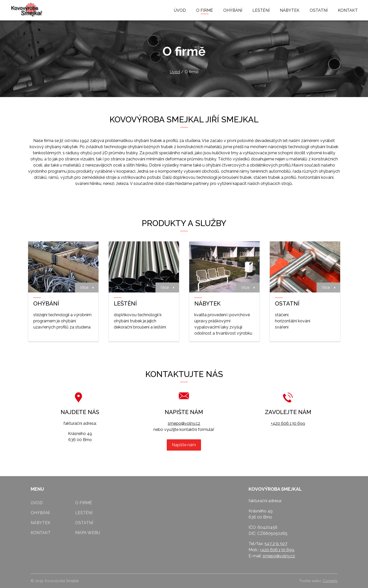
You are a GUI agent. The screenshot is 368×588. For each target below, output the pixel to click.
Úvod (180, 10)
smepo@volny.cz (184, 423)
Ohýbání (233, 10)
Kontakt (348, 10)
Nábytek (290, 10)
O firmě (205, 10)
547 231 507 (276, 544)
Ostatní (319, 10)
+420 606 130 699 (288, 423)
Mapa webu (88, 533)
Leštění (261, 10)
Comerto (330, 581)
